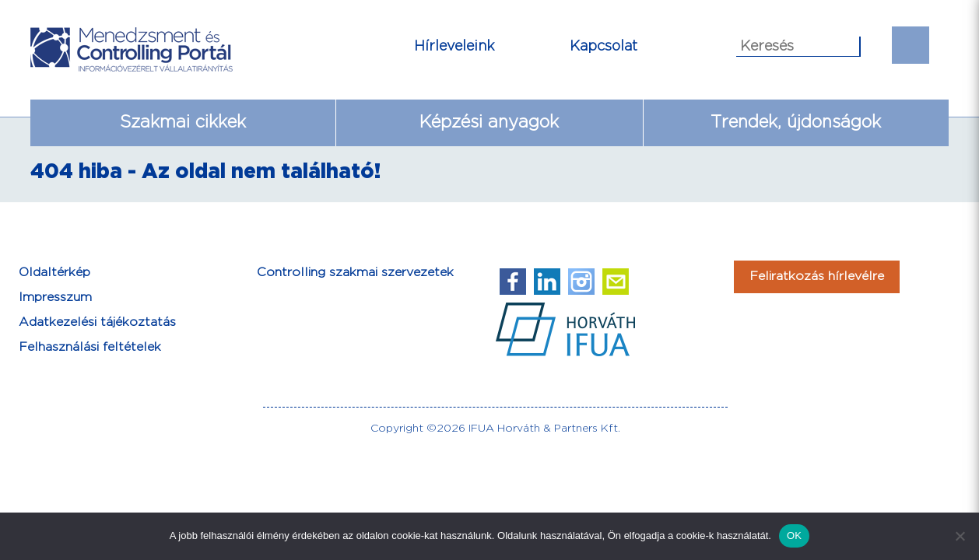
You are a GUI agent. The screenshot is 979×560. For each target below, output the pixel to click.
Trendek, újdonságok (796, 122)
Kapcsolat (604, 46)
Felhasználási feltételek (90, 347)
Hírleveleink (454, 46)
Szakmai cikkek (183, 122)
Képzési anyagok (489, 122)
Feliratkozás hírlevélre (817, 276)
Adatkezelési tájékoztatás (97, 322)
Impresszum (55, 297)
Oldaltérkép (54, 273)
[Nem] (960, 536)
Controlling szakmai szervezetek (355, 273)
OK (794, 535)
